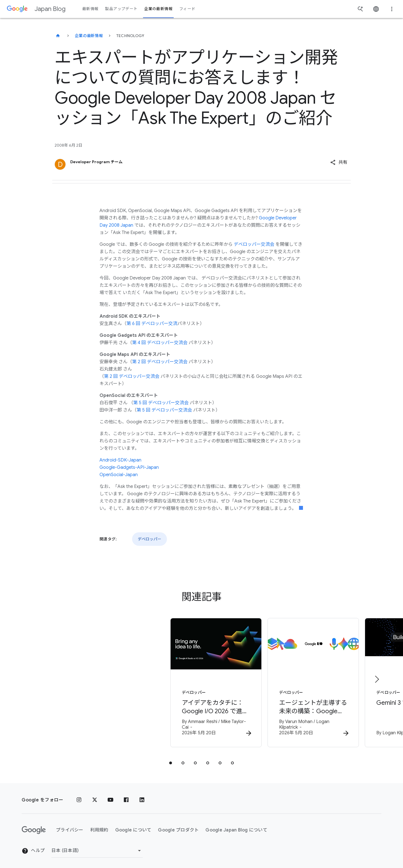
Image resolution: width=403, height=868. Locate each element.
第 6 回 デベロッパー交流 (152, 324)
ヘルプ (33, 847)
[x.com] (95, 796)
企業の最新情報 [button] (158, 9)
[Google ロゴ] (34, 826)
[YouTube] (110, 796)
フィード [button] (187, 9)
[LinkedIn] (142, 796)
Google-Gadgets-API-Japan (129, 467)
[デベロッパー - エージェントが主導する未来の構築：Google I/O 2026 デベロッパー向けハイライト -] (275, 681)
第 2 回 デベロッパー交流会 (160, 362)
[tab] (171, 759)
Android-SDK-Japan (120, 460)
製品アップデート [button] (121, 9)
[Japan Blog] (58, 36)
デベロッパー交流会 (254, 244)
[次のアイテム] (377, 677)
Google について (133, 826)
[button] (339, 162)
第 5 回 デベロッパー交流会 (161, 403)
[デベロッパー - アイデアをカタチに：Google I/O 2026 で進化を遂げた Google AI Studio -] (128, 681)
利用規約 (99, 826)
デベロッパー (150, 539)
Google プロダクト (178, 826)
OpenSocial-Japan (119, 475)
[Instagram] (79, 796)
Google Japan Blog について (236, 826)
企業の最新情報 (89, 36)
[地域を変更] (97, 847)
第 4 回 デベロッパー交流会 (160, 343)
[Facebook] (126, 796)
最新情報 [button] (90, 9)
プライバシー (70, 826)
